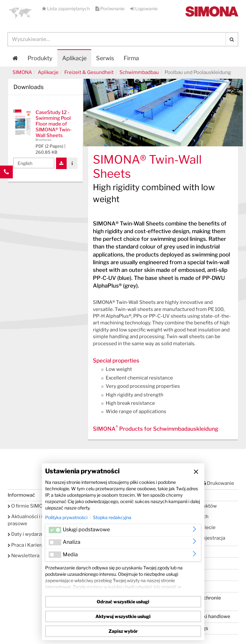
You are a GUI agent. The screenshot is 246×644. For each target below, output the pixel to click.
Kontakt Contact (6, 185)
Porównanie (111, 8)
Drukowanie (218, 483)
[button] (20, 13)
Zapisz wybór (123, 631)
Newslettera (24, 556)
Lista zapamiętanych (66, 8)
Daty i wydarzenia (29, 534)
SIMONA (22, 72)
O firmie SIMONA (29, 506)
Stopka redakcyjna (112, 517)
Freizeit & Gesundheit (89, 72)
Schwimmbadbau (139, 72)
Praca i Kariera (26, 545)
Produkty (40, 58)
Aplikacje (74, 58)
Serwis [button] (105, 58)
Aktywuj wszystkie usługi (123, 616)
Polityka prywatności (66, 517)
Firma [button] (131, 58)
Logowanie (144, 8)
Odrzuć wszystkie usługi (123, 602)
